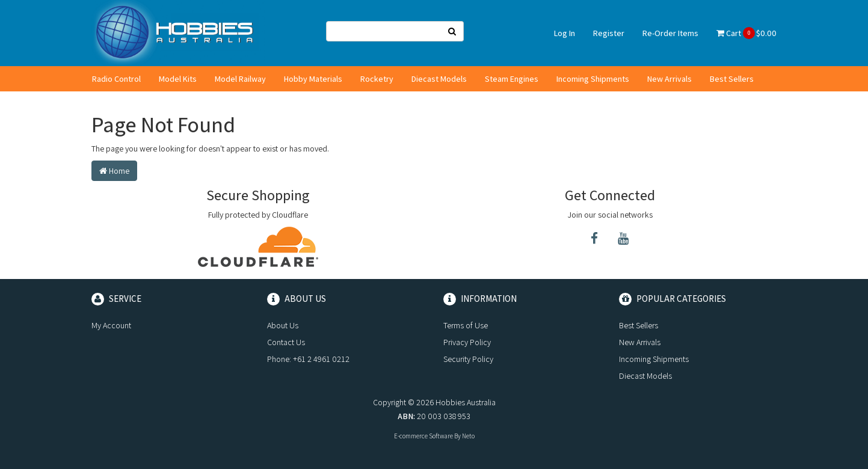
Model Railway (240, 79)
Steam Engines (512, 79)
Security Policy (468, 359)
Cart (746, 33)
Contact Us (286, 342)
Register (609, 33)
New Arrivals (669, 79)
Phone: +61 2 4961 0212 (308, 359)
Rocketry (377, 79)
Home (114, 171)
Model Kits (178, 79)
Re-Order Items (670, 33)
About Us (283, 325)
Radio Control (116, 79)
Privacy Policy (467, 342)
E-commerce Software (423, 436)
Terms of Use (466, 325)
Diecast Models (439, 79)
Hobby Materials (313, 79)
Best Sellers (732, 79)
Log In (565, 33)
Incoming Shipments (593, 79)
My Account (111, 325)
